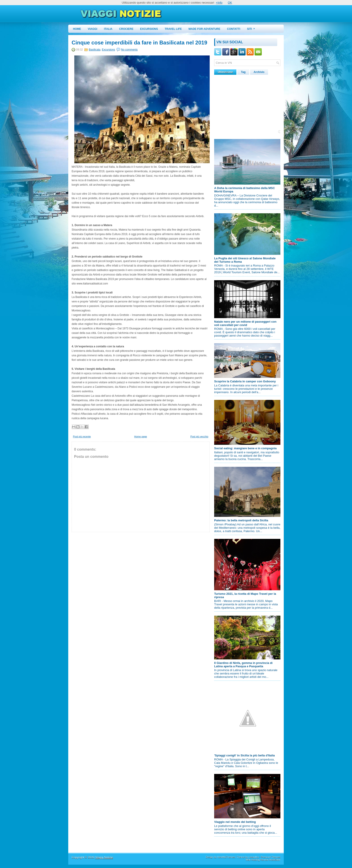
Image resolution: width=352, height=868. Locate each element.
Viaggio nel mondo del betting (235, 822)
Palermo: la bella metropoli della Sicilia (241, 520)
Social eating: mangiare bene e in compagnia (245, 448)
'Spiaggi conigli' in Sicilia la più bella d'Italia (244, 755)
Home (77, 29)
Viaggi (92, 29)
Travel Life (173, 29)
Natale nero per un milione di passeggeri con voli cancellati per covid (245, 323)
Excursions (149, 29)
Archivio (259, 72)
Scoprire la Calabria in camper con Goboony (245, 381)
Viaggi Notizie (104, 857)
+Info (219, 3)
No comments (129, 50)
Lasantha (254, 857)
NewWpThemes (226, 857)
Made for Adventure (205, 29)
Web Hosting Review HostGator (263, 860)
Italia (108, 29)
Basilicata (95, 50)
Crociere (126, 29)
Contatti (234, 29)
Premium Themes (271, 857)
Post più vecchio (199, 436)
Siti (252, 28)
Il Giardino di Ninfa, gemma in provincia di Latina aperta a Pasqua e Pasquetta (243, 665)
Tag (243, 72)
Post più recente (82, 436)
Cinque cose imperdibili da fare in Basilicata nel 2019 (139, 43)
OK (230, 3)
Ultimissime (225, 72)
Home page (141, 436)
